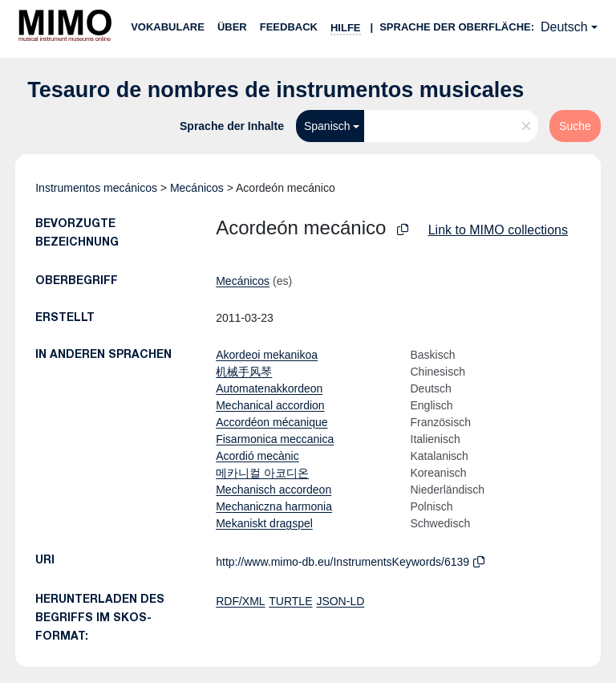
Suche (575, 126)
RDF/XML (240, 601)
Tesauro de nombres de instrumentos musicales (276, 90)
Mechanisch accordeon (274, 490)
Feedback (289, 27)
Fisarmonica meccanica (275, 439)
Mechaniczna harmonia (274, 506)
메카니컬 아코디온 (262, 473)
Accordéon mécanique (272, 422)
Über (232, 27)
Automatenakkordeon (269, 388)
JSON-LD (340, 601)
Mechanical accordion (270, 405)
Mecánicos (197, 188)
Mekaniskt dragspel (264, 523)
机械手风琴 (244, 372)
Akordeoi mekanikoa (267, 355)
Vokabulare (168, 27)
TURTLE (290, 601)
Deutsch (564, 27)
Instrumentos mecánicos (96, 188)
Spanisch (327, 126)
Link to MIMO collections (498, 230)
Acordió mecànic (257, 456)
